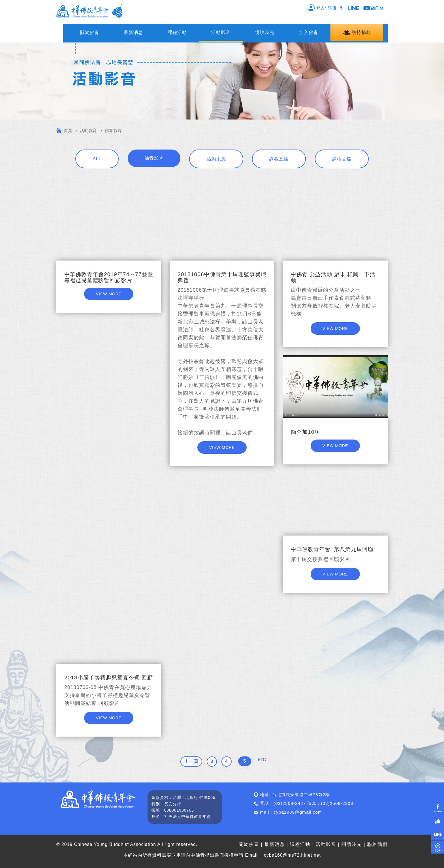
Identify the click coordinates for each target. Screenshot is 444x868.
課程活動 (177, 32)
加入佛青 (309, 32)
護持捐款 (357, 33)
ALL (97, 159)
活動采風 (216, 159)
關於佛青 (90, 32)
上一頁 (191, 761)
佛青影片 (154, 158)
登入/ (317, 8)
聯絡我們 (377, 844)
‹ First (261, 759)
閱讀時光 (352, 844)
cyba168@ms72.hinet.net (292, 855)
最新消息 (133, 32)
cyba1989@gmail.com (298, 812)
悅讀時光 (265, 32)
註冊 (333, 8)
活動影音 (221, 32)
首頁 (64, 130)
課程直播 (279, 159)
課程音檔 (342, 159)
